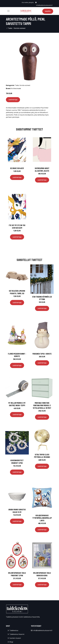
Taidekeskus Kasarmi (17, 634)
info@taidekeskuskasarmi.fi (44, 5)
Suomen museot (15, 638)
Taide (10, 28)
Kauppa (48, 11)
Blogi (11, 642)
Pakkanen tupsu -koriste (42, 354)
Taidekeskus (14, 630)
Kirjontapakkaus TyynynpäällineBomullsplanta (42, 518)
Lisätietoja (13, 100)
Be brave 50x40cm (17, 168)
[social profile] (36, 2)
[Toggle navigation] (8, 11)
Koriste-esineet (20, 28)
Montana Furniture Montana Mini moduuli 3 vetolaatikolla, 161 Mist (42, 405)
